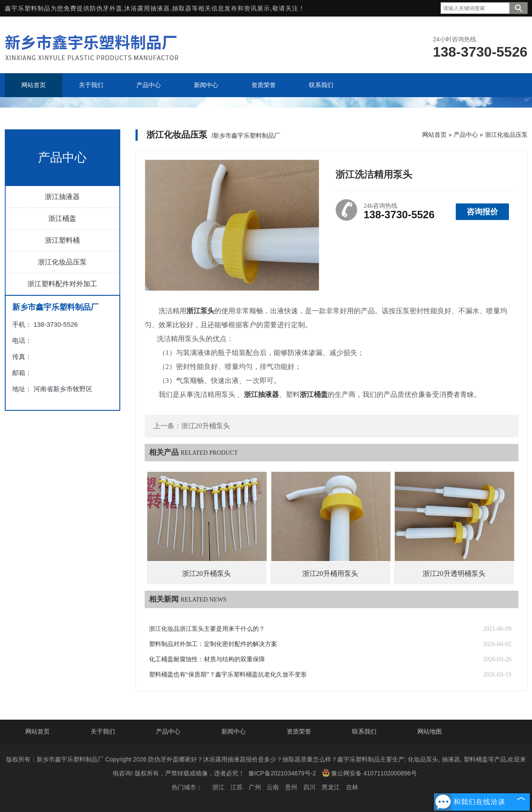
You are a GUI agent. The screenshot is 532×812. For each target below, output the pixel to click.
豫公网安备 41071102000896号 (369, 773)
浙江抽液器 (62, 197)
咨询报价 (482, 212)
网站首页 (434, 135)
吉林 (352, 787)
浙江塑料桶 (62, 240)
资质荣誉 (299, 731)
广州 (255, 787)
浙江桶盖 (62, 218)
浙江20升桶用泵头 (330, 573)
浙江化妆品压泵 (62, 262)
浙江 (218, 787)
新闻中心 (234, 731)
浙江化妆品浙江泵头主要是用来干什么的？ (207, 629)
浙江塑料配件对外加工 (62, 284)
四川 (309, 787)
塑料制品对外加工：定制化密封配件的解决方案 (213, 644)
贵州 (291, 787)
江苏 (237, 787)
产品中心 (466, 135)
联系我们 (364, 731)
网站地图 (430, 731)
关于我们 (103, 731)
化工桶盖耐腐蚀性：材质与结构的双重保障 (207, 659)
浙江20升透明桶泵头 (454, 573)
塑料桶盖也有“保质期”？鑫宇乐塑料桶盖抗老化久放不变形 (228, 675)
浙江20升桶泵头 (206, 426)
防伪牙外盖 (106, 8)
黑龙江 (331, 787)
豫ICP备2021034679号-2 (282, 773)
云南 (273, 787)
